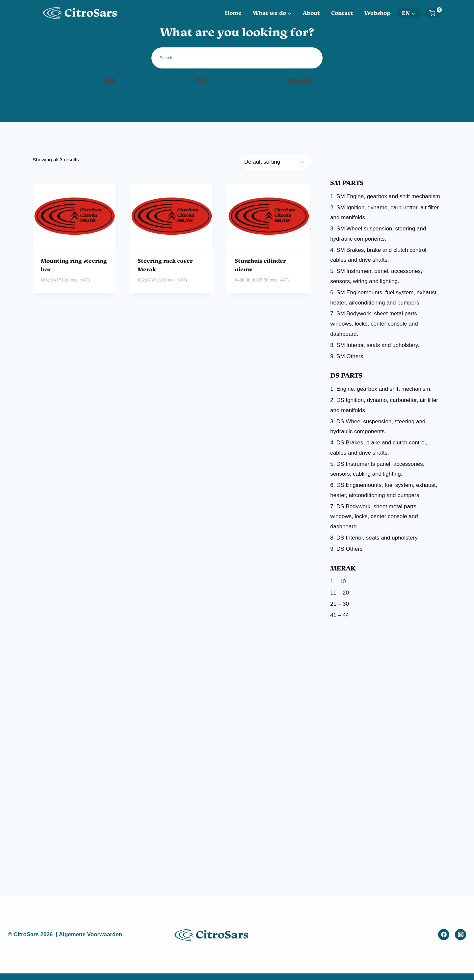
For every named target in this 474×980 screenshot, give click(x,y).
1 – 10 (338, 582)
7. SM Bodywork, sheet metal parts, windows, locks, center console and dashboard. (374, 324)
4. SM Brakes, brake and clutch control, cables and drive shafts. (379, 255)
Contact (342, 13)
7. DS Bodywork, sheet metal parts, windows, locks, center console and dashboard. (374, 516)
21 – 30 (340, 604)
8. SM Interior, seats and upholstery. (375, 345)
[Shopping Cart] (435, 13)
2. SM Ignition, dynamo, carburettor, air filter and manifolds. (384, 213)
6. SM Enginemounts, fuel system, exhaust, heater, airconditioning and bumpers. (384, 298)
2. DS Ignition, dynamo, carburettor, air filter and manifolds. (384, 405)
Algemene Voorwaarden (91, 934)
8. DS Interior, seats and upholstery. (374, 538)
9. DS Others (346, 549)
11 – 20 (340, 593)
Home (233, 13)
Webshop (378, 13)
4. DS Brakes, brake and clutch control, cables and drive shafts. (379, 448)
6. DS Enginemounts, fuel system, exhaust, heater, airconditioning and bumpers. (384, 490)
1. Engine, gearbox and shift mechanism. (381, 389)
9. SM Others (347, 356)
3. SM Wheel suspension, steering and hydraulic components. (378, 234)
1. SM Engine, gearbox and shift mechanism (385, 196)
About (311, 13)
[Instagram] (461, 935)
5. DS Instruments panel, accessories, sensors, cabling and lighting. (377, 469)
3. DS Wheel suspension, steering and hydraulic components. (378, 427)
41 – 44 (340, 615)
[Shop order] (275, 162)
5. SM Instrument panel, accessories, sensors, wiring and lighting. (376, 276)
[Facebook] (444, 935)
